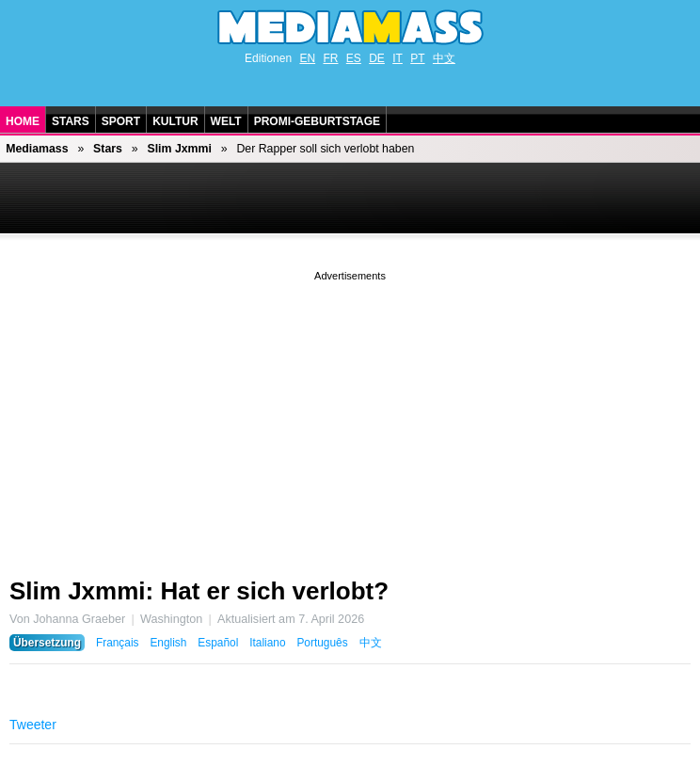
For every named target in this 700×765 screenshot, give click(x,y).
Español (218, 643)
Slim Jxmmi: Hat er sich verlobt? (199, 591)
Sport (121, 121)
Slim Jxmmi (179, 149)
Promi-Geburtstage (317, 121)
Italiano (267, 643)
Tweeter (33, 725)
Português (322, 643)
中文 (444, 58)
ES (354, 58)
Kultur (175, 121)
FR (330, 58)
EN (307, 58)
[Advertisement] (350, 417)
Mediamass (37, 149)
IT (398, 58)
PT (417, 58)
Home (23, 121)
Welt (226, 121)
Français (118, 643)
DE (377, 58)
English (168, 643)
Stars (71, 121)
